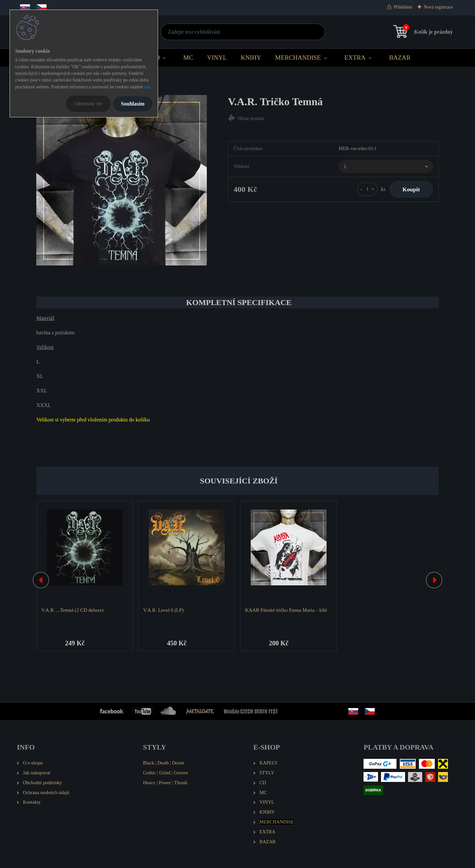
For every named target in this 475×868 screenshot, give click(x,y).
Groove (181, 773)
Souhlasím (133, 104)
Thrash (181, 783)
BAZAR (400, 58)
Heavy (149, 783)
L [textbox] (346, 167)
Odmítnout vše (88, 104)
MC (188, 58)
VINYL (217, 58)
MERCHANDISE (298, 58)
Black (149, 763)
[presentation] (41, 580)
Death (163, 763)
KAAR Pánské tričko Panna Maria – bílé (286, 610)
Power (165, 783)
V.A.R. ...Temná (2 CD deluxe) (72, 610)
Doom (178, 763)
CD (156, 58)
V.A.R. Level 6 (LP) (163, 610)
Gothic (150, 773)
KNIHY (251, 58)
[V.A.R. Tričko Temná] (122, 180)
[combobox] (386, 167)
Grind (165, 773)
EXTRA (355, 58)
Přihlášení (403, 7)
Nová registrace (438, 7)
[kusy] (367, 189)
